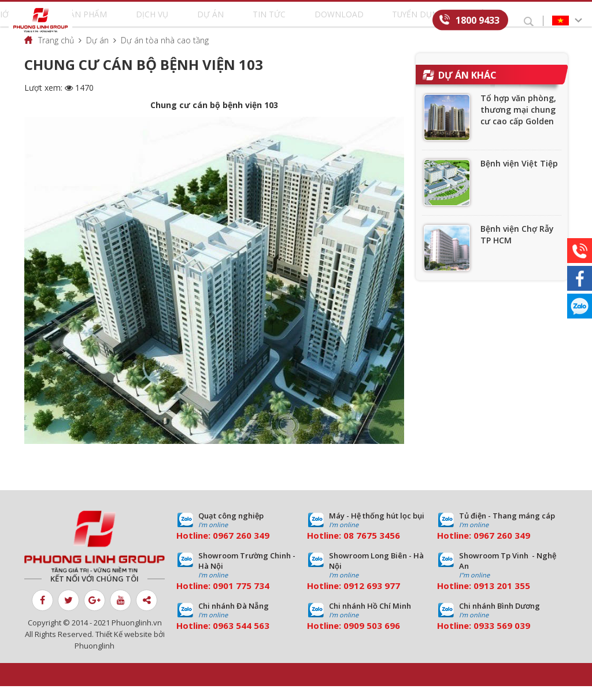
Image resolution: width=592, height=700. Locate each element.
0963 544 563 (241, 639)
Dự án (230, 21)
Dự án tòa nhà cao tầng (165, 54)
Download (314, 21)
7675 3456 (378, 549)
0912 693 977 (372, 599)
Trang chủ (56, 54)
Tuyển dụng (370, 21)
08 (349, 549)
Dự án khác (467, 89)
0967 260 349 (241, 549)
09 (218, 599)
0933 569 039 (502, 639)
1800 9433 (478, 20)
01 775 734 (246, 599)
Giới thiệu (100, 21)
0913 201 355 (502, 599)
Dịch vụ (194, 21)
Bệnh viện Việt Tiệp (519, 177)
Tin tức (267, 21)
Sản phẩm (149, 21)
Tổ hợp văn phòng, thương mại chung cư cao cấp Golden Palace (518, 129)
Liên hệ (418, 21)
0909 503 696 (372, 639)
